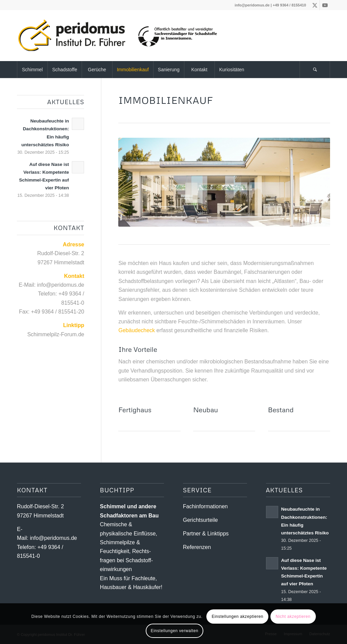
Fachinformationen (206, 506)
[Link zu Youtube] (325, 5)
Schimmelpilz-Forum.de (56, 334)
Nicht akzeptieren (293, 617)
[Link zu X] (315, 5)
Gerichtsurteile (200, 520)
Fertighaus (135, 410)
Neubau (206, 410)
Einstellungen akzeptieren (238, 617)
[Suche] (315, 70)
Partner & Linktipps (206, 534)
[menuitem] (32, 70)
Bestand (281, 410)
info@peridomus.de (252, 5)
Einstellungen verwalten (175, 631)
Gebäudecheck (137, 330)
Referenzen (197, 547)
